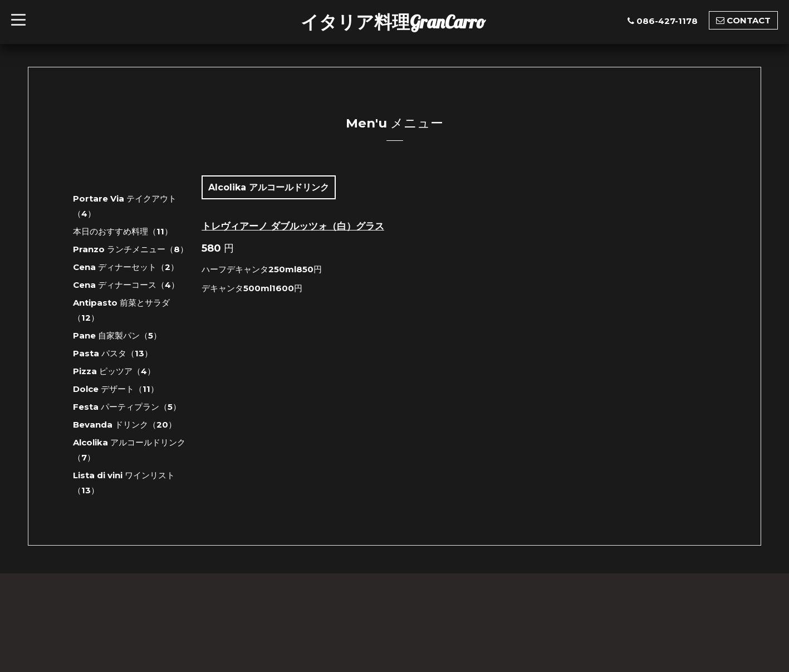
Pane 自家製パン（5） (117, 335)
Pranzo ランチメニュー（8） (131, 249)
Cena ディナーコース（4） (126, 285)
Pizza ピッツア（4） (114, 371)
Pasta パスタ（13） (113, 353)
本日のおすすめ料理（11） (123, 231)
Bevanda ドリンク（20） (125, 425)
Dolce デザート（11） (116, 389)
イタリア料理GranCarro (393, 22)
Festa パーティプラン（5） (127, 407)
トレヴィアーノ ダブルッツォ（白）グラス (293, 226)
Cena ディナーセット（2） (126, 267)
